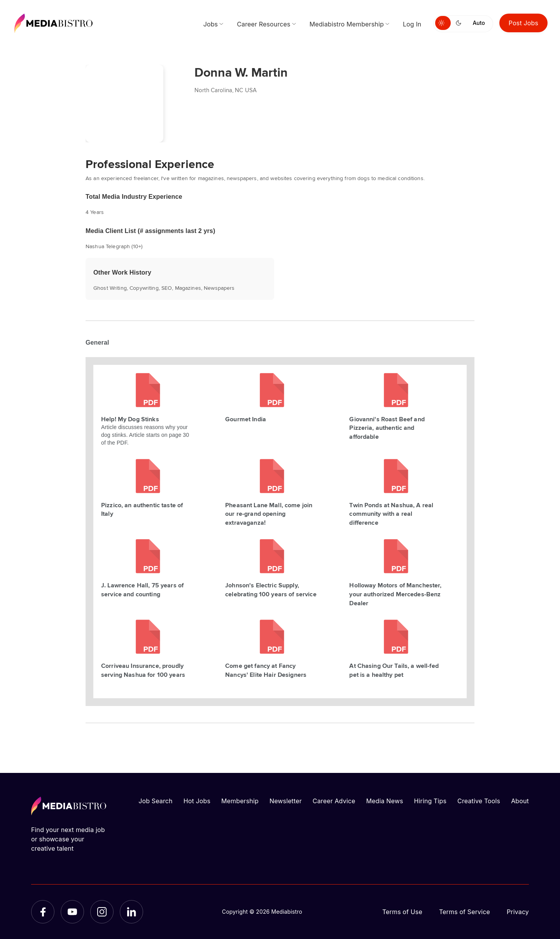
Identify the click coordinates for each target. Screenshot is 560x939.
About (520, 801)
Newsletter (286, 801)
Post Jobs (523, 23)
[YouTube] (72, 912)
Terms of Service (465, 912)
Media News (385, 801)
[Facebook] (43, 912)
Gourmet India (246, 419)
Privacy (518, 912)
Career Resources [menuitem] (263, 24)
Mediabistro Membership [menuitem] (347, 24)
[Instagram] (102, 912)
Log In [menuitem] (412, 24)
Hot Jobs (197, 801)
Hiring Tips (430, 801)
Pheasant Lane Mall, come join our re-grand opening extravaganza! (269, 514)
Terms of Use (402, 912)
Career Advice (334, 801)
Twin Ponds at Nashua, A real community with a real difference (391, 514)
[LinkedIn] (131, 912)
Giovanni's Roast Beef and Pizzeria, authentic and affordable (387, 428)
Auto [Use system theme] (479, 23)
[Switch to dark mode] (460, 23)
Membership (240, 801)
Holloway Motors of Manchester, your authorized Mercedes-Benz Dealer (395, 594)
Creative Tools (479, 801)
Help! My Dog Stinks (130, 419)
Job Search (156, 801)
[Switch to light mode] (443, 23)
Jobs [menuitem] (211, 24)
